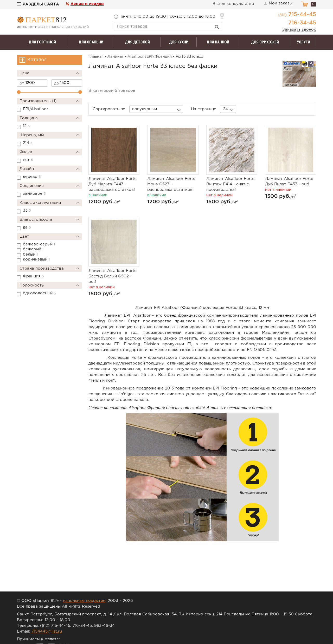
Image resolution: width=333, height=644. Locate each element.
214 (28, 143)
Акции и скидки (87, 4)
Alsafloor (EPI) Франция (150, 57)
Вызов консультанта (233, 4)
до (57, 83)
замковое (34, 194)
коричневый (36, 259)
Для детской (137, 42)
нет (28, 160)
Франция (33, 276)
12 (26, 126)
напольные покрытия (84, 601)
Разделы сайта (38, 4)
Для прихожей (265, 42)
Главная (96, 57)
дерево (32, 177)
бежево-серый (39, 244)
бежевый (33, 249)
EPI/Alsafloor (36, 109)
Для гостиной (42, 42)
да (27, 227)
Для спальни (91, 42)
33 (27, 210)
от (22, 83)
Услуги (303, 42)
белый (30, 254)
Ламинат (116, 57)
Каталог (37, 60)
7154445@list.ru (47, 631)
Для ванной (218, 42)
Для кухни (179, 42)
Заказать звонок (299, 30)
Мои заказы (278, 3)
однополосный (39, 293)
